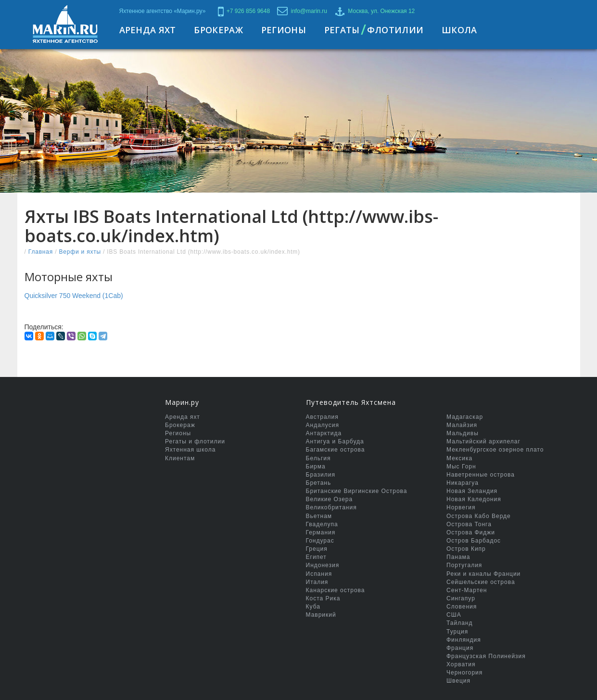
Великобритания (331, 507)
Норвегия (461, 507)
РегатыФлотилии (374, 30)
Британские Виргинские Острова (357, 491)
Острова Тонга (469, 524)
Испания (319, 574)
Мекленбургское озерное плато (495, 450)
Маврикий (321, 615)
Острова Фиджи (471, 532)
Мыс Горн (461, 467)
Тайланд (459, 623)
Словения (462, 607)
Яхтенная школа (190, 450)
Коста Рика (323, 598)
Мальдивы (463, 433)
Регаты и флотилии (195, 441)
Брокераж (180, 425)
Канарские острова (336, 590)
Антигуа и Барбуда (335, 441)
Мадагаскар (465, 417)
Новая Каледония (474, 499)
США (454, 615)
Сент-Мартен (467, 590)
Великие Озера (330, 499)
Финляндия (464, 640)
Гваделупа (322, 524)
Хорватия (461, 664)
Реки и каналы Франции (483, 574)
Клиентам (180, 458)
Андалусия (323, 425)
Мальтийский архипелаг (483, 441)
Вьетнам (319, 516)
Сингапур (461, 598)
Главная (41, 252)
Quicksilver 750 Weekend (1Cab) (74, 296)
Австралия (322, 417)
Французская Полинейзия (486, 656)
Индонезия (323, 565)
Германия (321, 532)
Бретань (319, 483)
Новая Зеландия (472, 491)
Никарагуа (463, 483)
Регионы (178, 433)
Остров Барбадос (474, 541)
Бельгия (318, 458)
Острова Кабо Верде (479, 516)
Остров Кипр (466, 549)
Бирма (316, 467)
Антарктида (324, 433)
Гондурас (320, 541)
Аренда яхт (183, 417)
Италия (317, 582)
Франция (460, 648)
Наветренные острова (481, 475)
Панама (458, 557)
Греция (317, 549)
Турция (457, 632)
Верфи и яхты (80, 252)
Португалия (464, 565)
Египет (316, 557)
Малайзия (462, 425)
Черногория (464, 673)
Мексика (459, 458)
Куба (313, 607)
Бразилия (321, 475)
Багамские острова (336, 450)
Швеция (458, 681)
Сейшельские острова (481, 582)
